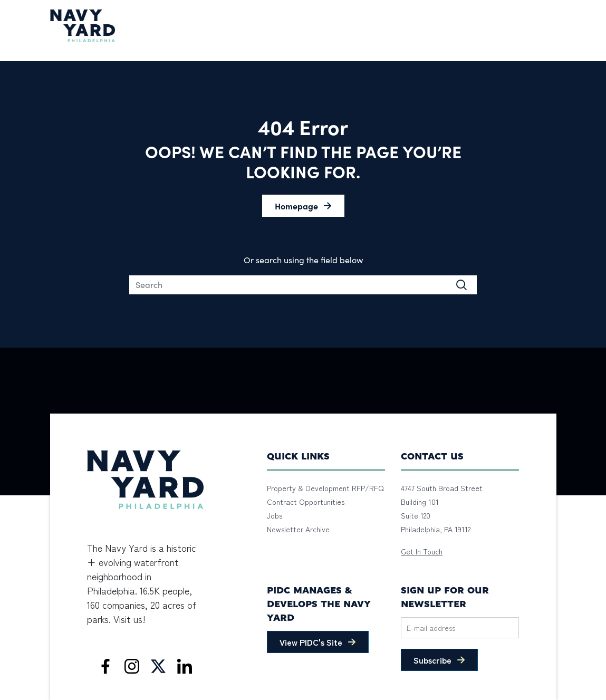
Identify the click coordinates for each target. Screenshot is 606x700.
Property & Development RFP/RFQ (325, 488)
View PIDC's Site (311, 642)
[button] (303, 206)
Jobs (275, 515)
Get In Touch (422, 551)
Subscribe (432, 660)
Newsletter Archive (298, 529)
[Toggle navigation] (550, 26)
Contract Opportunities (306, 502)
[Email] (460, 628)
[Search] (303, 285)
